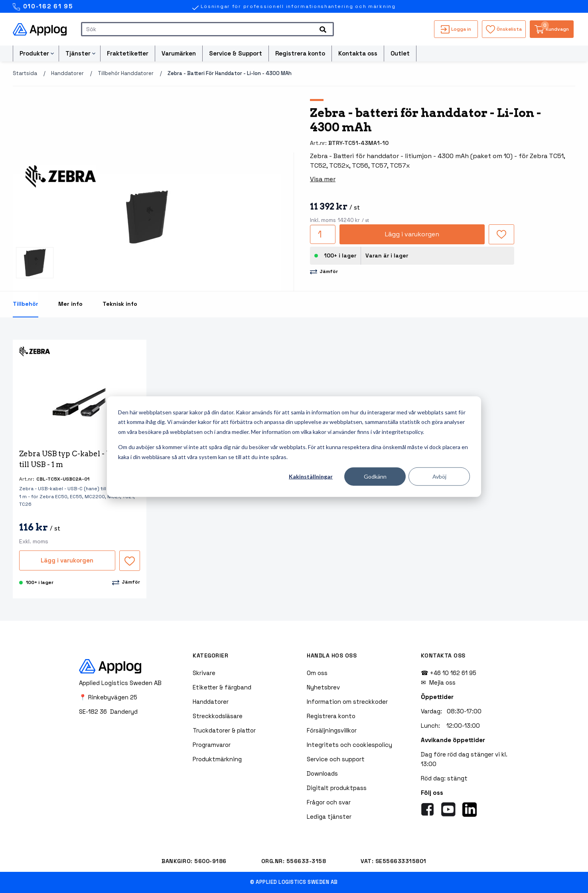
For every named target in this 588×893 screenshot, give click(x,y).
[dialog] (294, 446)
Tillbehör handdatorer (126, 73)
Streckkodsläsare (218, 716)
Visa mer (323, 179)
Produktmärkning (217, 759)
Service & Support (236, 53)
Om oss (317, 673)
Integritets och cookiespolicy (349, 745)
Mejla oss (442, 682)
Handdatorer (67, 73)
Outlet (400, 53)
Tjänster (78, 53)
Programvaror (212, 745)
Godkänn (375, 476)
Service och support (336, 759)
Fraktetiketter (128, 53)
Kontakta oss (358, 53)
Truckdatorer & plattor (224, 730)
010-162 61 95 (43, 7)
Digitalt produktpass (337, 788)
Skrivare (204, 673)
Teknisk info (120, 304)
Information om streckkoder (347, 702)
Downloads (322, 773)
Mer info (70, 304)
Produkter (34, 53)
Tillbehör (26, 304)
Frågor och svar (329, 802)
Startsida (25, 73)
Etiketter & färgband (222, 687)
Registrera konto (300, 53)
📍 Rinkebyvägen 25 (108, 697)
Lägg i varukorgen (412, 234)
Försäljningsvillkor (332, 730)
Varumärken (179, 53)
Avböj (439, 476)
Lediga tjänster (329, 817)
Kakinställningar (311, 476)
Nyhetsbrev (323, 687)
